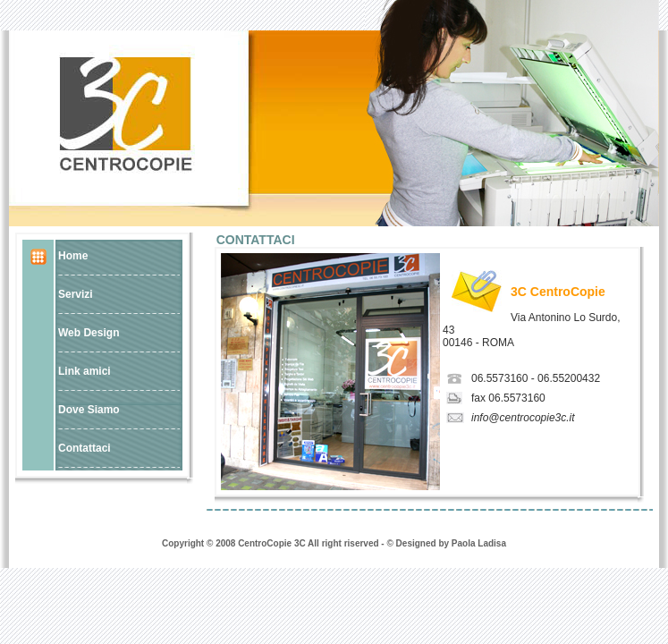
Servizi (76, 294)
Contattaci (85, 448)
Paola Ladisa (479, 543)
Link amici (85, 371)
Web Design (89, 333)
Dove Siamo (89, 410)
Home (73, 256)
